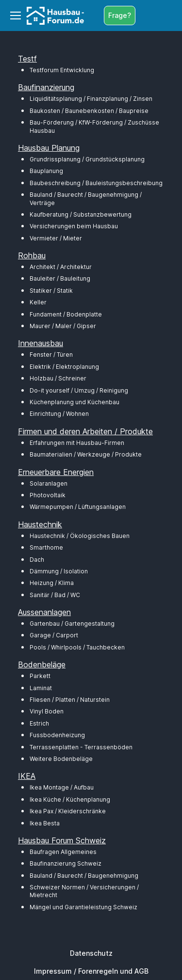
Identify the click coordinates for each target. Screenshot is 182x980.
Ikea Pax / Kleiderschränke (68, 811)
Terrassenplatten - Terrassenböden (81, 747)
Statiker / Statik (51, 291)
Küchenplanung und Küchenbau (74, 402)
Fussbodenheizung (57, 735)
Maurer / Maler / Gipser (63, 326)
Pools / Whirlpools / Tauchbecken (77, 647)
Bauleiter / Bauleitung (60, 278)
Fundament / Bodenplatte (66, 314)
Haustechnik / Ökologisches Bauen (80, 536)
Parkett (40, 676)
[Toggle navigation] (15, 16)
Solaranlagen (49, 483)
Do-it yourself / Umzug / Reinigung (79, 390)
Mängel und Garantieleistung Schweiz (83, 907)
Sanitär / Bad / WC (55, 595)
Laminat (41, 688)
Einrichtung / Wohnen (59, 414)
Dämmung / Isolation (59, 571)
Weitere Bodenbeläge (61, 759)
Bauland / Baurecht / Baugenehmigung (84, 876)
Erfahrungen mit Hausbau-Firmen (77, 443)
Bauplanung (46, 171)
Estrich (39, 723)
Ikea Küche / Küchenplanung (70, 799)
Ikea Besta (45, 823)
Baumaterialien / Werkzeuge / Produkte (86, 454)
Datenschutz (91, 953)
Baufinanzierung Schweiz (66, 863)
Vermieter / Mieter (56, 238)
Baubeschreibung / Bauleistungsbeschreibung (96, 183)
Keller (38, 302)
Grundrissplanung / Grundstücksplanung (87, 159)
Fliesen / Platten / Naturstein (70, 700)
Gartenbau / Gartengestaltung (72, 624)
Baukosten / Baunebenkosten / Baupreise (89, 111)
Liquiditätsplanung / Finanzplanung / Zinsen (91, 99)
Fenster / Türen (51, 355)
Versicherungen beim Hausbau (74, 226)
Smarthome (46, 547)
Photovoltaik (48, 495)
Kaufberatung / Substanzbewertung (81, 214)
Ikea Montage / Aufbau (62, 787)
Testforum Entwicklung (62, 70)
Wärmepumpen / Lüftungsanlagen (78, 507)
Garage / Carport (54, 635)
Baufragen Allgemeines (63, 852)
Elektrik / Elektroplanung (64, 367)
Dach (37, 560)
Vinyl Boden (47, 711)
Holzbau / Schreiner (58, 378)
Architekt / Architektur (61, 267)
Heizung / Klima (52, 583)
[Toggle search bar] (145, 16)
